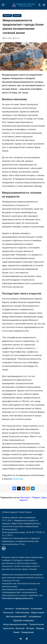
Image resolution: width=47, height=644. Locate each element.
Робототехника (22, 613)
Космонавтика (22, 609)
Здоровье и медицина (24, 620)
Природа (40, 628)
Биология (7, 16)
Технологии (8, 613)
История (30, 628)
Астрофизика (35, 617)
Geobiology (18, 479)
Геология (17, 16)
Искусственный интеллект (15, 624)
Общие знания (38, 613)
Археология (9, 628)
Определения (27, 632)
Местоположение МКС (17, 617)
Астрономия (37, 609)
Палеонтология (37, 624)
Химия (16, 632)
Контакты (9, 609)
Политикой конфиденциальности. (18, 598)
